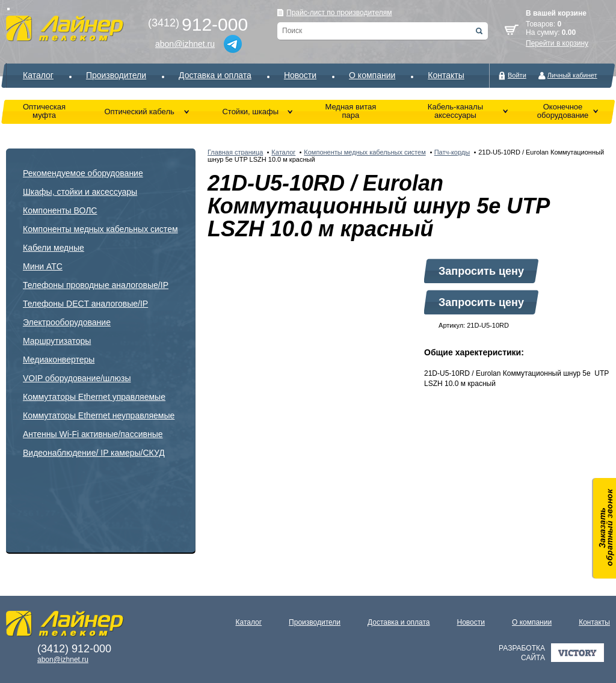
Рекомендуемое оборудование (83, 173)
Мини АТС (43, 266)
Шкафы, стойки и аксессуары (80, 192)
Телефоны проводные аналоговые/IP (96, 285)
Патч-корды (452, 152)
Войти (517, 75)
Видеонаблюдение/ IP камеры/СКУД (94, 453)
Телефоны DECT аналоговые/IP (85, 304)
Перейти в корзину (557, 43)
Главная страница (235, 152)
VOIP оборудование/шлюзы (77, 378)
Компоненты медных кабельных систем (100, 229)
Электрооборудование (67, 322)
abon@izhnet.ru (185, 44)
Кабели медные (54, 248)
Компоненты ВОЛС (60, 210)
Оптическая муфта (44, 111)
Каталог (38, 75)
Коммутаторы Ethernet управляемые (94, 397)
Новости (300, 75)
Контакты (446, 75)
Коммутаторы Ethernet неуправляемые (99, 415)
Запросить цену (481, 271)
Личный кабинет (572, 75)
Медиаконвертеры (59, 360)
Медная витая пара (350, 111)
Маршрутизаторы (57, 341)
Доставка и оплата (215, 75)
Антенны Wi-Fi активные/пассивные (93, 434)
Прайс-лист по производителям (339, 13)
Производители (116, 75)
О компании (372, 75)
